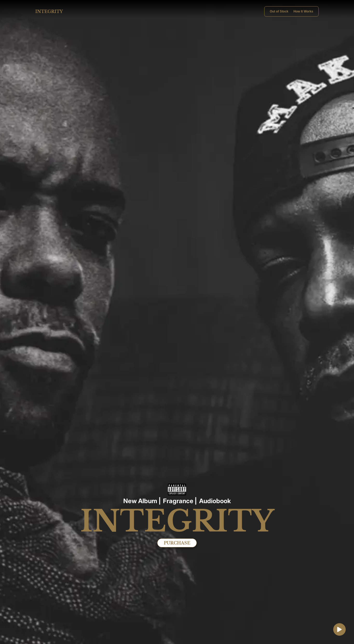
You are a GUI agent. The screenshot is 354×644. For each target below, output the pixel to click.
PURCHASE (177, 543)
